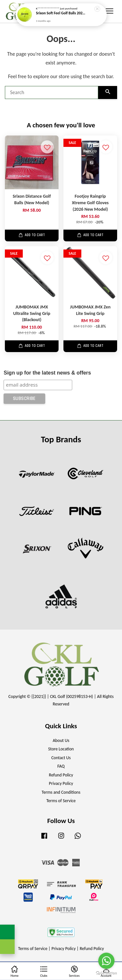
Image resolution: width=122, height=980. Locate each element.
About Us (61, 740)
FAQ (61, 766)
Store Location (61, 749)
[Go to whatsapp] (106, 961)
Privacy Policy (61, 783)
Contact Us (61, 758)
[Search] (52, 92)
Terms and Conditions (61, 792)
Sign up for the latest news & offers (47, 373)
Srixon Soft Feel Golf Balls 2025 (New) (61, 11)
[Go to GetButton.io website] (106, 973)
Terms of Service (61, 801)
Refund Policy (61, 775)
